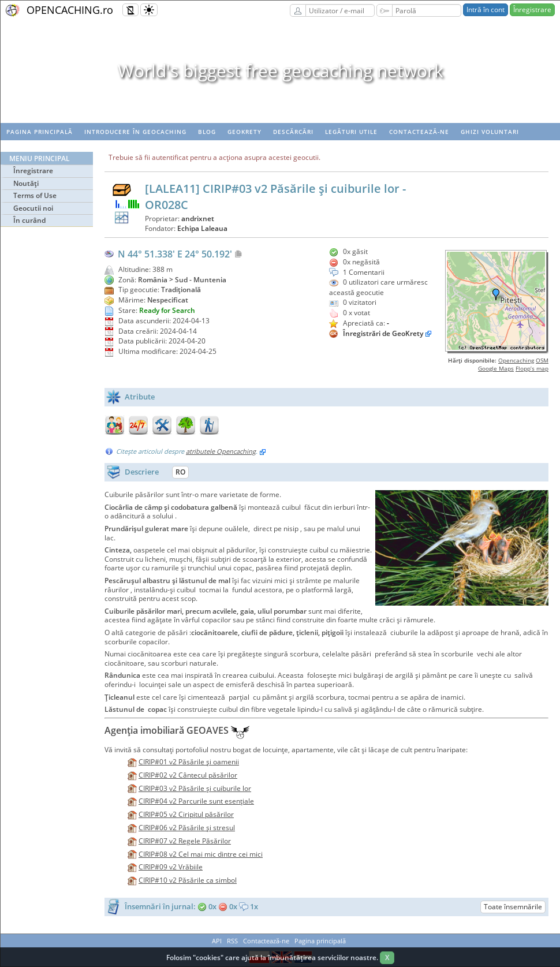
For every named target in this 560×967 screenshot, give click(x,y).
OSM (542, 360)
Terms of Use (35, 195)
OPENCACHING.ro (70, 10)
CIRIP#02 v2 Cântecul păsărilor (188, 775)
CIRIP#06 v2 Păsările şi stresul (187, 828)
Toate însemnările (513, 907)
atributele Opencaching (221, 451)
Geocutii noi (33, 208)
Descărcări (293, 132)
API (217, 941)
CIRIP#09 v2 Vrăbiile (171, 867)
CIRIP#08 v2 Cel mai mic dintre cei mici (201, 854)
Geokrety (244, 132)
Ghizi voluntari (490, 132)
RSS (232, 941)
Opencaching (516, 360)
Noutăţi (26, 183)
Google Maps (496, 368)
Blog (207, 132)
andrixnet (198, 219)
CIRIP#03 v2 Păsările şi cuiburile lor (195, 788)
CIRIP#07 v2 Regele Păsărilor (185, 841)
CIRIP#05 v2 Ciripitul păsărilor (186, 814)
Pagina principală (40, 132)
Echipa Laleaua (202, 228)
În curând (29, 220)
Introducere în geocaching (135, 132)
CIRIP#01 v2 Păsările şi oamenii (189, 762)
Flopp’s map (532, 368)
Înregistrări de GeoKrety (383, 333)
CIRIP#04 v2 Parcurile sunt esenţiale (196, 801)
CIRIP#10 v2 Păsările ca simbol (188, 880)
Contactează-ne (419, 132)
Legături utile (351, 132)
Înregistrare (532, 10)
